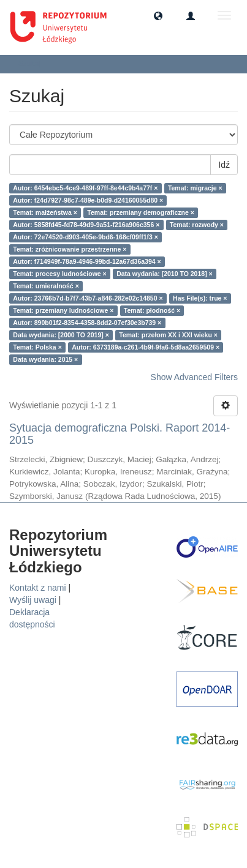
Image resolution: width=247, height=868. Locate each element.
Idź (224, 165)
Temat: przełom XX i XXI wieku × (168, 335)
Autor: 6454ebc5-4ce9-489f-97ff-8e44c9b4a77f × (85, 188)
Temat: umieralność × (46, 286)
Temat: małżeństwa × (45, 212)
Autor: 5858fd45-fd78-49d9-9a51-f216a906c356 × (86, 225)
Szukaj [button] (33, 64)
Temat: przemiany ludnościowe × (63, 310)
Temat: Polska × (37, 347)
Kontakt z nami (38, 588)
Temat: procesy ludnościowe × (59, 274)
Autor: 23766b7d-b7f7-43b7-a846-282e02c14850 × (88, 298)
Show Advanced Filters (194, 377)
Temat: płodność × (152, 310)
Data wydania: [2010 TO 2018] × (165, 274)
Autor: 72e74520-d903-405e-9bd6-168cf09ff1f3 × (85, 237)
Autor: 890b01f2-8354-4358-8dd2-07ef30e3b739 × (87, 323)
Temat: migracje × (195, 188)
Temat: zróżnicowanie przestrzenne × (70, 249)
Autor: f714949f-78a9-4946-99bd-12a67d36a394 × (87, 261)
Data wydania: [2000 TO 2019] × (61, 335)
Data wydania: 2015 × (45, 359)
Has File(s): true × (200, 298)
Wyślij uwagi (33, 600)
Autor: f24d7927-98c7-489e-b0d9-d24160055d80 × (88, 200)
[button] (158, 15)
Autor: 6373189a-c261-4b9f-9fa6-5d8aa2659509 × (146, 347)
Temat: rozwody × (197, 225)
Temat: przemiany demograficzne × (141, 212)
